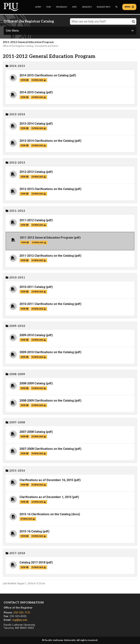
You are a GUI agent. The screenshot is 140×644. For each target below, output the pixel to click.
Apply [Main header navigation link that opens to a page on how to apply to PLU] (38, 7)
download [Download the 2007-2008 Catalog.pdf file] (39, 437)
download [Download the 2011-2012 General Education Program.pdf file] (39, 243)
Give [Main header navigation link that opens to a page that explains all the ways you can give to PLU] (74, 7)
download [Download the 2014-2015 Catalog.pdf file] (39, 97)
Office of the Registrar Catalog (18, 46)
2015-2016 (15, 471)
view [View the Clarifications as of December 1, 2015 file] (25, 502)
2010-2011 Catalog (32, 287)
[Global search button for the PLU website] (116, 7)
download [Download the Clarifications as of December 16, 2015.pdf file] (39, 485)
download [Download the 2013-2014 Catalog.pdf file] (39, 128)
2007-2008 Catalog (32, 432)
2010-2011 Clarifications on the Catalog (47, 304)
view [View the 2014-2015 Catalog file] (25, 97)
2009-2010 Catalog (32, 335)
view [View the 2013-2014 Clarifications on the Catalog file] (25, 146)
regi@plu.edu (20, 620)
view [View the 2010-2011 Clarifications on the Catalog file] (25, 309)
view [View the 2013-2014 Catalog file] (25, 128)
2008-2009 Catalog (32, 383)
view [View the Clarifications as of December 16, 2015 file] (25, 485)
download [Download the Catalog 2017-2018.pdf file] (39, 567)
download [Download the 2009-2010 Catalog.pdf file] (39, 340)
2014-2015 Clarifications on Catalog (44, 75)
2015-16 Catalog (31, 531)
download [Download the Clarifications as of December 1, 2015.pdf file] (39, 502)
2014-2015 (15, 66)
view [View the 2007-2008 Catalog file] (25, 437)
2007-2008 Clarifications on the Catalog (47, 449)
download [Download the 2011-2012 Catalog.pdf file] (39, 225)
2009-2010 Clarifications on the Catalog (47, 352)
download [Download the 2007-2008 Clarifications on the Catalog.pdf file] (39, 454)
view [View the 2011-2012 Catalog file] (25, 225)
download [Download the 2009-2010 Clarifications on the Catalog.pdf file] (39, 357)
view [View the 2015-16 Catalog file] (25, 536)
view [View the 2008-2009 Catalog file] (25, 388)
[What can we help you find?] (103, 21)
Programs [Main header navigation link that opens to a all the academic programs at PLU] (62, 7)
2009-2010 (15, 326)
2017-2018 (15, 553)
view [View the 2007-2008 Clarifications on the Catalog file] (25, 454)
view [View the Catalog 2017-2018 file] (25, 567)
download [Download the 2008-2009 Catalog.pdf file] (39, 388)
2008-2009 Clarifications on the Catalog (47, 401)
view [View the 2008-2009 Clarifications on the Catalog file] (25, 405)
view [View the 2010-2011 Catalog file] (25, 292)
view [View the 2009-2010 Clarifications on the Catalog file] (25, 357)
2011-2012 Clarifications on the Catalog (47, 256)
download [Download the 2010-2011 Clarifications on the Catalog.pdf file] (39, 309)
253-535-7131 (22, 613)
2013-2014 (15, 114)
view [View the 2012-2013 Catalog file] (25, 177)
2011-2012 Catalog (32, 220)
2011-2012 (15, 211)
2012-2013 (15, 163)
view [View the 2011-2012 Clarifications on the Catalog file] (25, 260)
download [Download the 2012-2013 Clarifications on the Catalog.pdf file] (39, 194)
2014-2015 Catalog (32, 92)
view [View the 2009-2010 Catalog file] (25, 340)
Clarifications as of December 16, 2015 (46, 480)
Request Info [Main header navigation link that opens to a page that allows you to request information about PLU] (103, 7)
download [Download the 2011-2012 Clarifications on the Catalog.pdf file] (39, 260)
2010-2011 (15, 278)
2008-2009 (15, 374)
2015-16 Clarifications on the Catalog (45, 514)
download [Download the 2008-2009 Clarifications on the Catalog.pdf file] (39, 405)
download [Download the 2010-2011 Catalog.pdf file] (39, 292)
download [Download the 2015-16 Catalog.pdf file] (39, 536)
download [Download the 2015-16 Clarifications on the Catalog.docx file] (28, 519)
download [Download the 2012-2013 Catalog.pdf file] (39, 177)
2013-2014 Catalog (32, 124)
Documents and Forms (47, 46)
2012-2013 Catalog (32, 172)
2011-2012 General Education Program (46, 238)
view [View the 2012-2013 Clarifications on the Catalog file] (25, 194)
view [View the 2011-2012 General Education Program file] (25, 243)
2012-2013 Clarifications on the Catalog (47, 189)
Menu (129, 7)
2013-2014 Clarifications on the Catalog (47, 141)
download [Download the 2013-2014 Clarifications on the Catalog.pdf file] (39, 146)
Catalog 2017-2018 (32, 562)
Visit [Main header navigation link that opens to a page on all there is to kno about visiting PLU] (49, 7)
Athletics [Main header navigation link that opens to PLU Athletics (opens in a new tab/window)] (87, 7)
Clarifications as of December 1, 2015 (45, 497)
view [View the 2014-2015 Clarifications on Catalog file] (25, 80)
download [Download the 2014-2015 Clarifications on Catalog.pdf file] (39, 80)
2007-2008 (15, 422)
